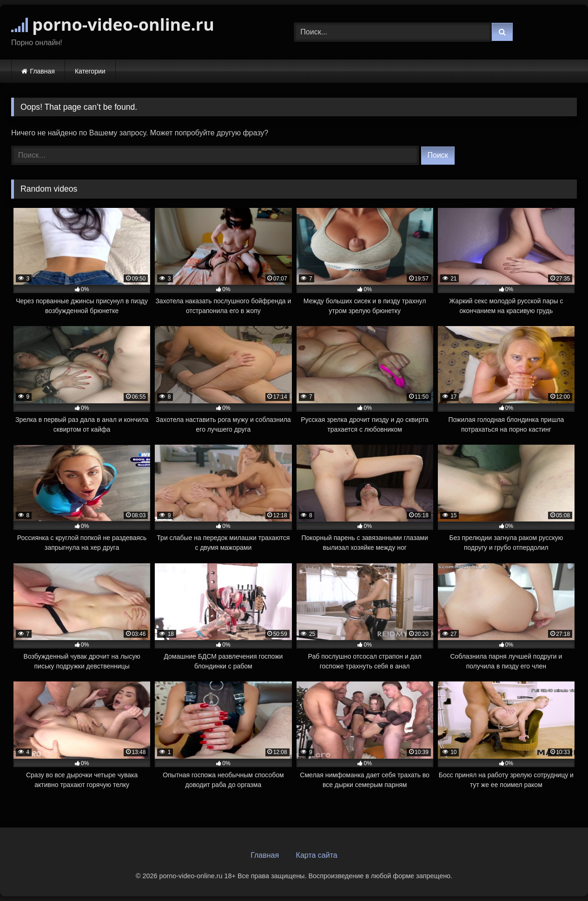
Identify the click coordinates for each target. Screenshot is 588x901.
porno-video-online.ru (113, 24)
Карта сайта (317, 855)
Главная (43, 71)
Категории (90, 71)
